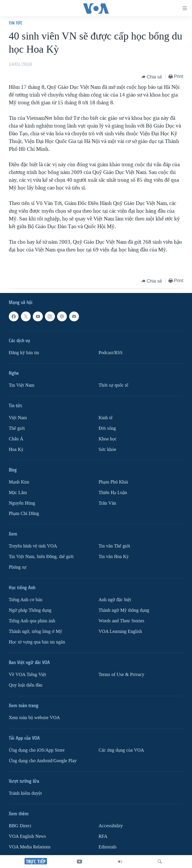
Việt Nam (18, 418)
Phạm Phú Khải (113, 482)
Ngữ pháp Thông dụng (30, 611)
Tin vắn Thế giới (114, 546)
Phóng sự (18, 567)
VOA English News (27, 836)
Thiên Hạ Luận (113, 493)
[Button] (152, 77)
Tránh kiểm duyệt (25, 793)
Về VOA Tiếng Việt (27, 675)
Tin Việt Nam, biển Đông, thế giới (41, 557)
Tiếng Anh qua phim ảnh (32, 621)
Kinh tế (106, 418)
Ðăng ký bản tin (24, 353)
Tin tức (16, 23)
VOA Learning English (120, 631)
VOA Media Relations (30, 847)
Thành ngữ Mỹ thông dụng (124, 611)
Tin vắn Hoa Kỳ (114, 557)
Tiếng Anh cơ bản (26, 600)
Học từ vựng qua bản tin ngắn (37, 642)
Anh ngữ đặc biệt (115, 600)
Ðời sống (107, 428)
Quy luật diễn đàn (26, 685)
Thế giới (17, 428)
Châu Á (16, 439)
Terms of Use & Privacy (121, 675)
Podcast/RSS (111, 353)
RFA (103, 836)
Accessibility (111, 826)
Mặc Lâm (18, 493)
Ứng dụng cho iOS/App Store (37, 750)
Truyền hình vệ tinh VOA (33, 546)
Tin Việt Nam (22, 385)
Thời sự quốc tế (113, 385)
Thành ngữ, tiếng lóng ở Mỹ (35, 631)
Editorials (108, 847)
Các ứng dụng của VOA (121, 750)
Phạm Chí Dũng (24, 514)
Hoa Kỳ (16, 449)
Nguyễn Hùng (22, 503)
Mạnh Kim (19, 482)
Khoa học (108, 439)
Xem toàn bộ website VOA (34, 718)
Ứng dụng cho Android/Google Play (43, 761)
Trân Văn (107, 503)
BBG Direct (20, 826)
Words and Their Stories (121, 621)
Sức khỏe (107, 449)
